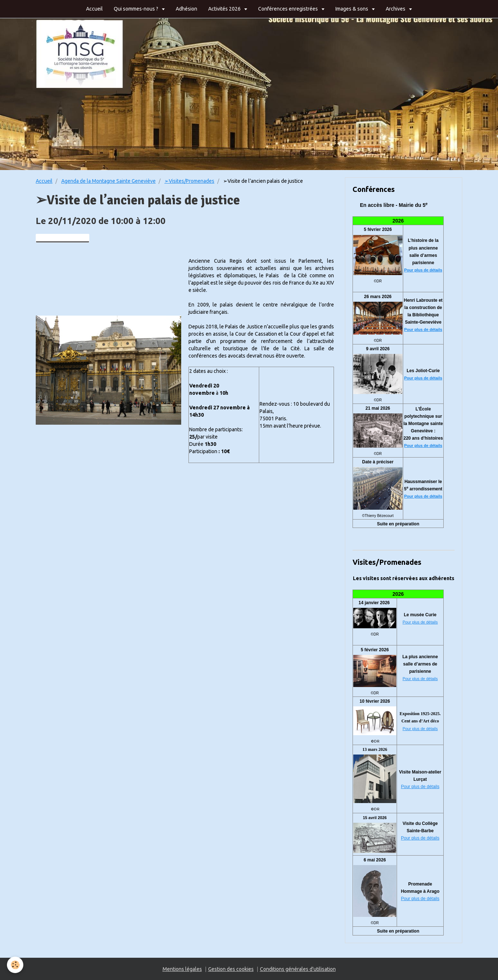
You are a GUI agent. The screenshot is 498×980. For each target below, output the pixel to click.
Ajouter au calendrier (63, 238)
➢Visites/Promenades (189, 181)
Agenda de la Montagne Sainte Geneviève (108, 181)
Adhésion (186, 9)
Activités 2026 (225, 9)
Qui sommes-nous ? (137, 9)
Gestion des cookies (231, 969)
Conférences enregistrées (289, 9)
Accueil (94, 9)
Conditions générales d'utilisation (298, 969)
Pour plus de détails (423, 270)
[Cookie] (15, 965)
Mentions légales (182, 969)
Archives (396, 9)
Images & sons (352, 9)
